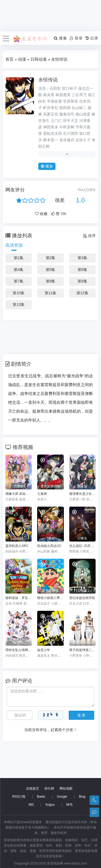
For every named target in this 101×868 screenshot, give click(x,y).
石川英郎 (71, 133)
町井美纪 (51, 108)
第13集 (19, 304)
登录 (76, 38)
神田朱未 (51, 127)
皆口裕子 (69, 88)
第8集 (51, 281)
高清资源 (14, 245)
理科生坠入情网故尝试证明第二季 (19, 650)
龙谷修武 (67, 140)
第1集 (19, 258)
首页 (9, 59)
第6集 (82, 270)
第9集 (82, 281)
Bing (82, 797)
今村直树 (67, 127)
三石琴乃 (79, 95)
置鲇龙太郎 (53, 133)
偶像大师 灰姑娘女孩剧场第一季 (19, 494)
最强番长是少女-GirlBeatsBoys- (82, 494)
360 (31, 805)
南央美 (49, 95)
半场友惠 (54, 101)
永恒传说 (48, 80)
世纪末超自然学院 (82, 598)
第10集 (19, 293)
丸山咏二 (79, 108)
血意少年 (44, 650)
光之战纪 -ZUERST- (82, 546)
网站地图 (66, 789)
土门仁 (56, 121)
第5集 (51, 270)
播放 (47, 166)
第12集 (82, 293)
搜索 (60, 38)
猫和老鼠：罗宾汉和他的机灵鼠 (19, 598)
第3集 (82, 258)
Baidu (41, 797)
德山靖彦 (83, 114)
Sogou (50, 805)
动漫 (22, 59)
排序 (89, 236)
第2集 (51, 258)
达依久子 (83, 140)
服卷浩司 (67, 114)
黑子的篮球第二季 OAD (82, 650)
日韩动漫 (39, 59)
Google (62, 797)
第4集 (19, 270)
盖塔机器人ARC (17, 546)
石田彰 (55, 88)
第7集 (19, 281)
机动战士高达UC (49, 546)
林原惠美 (63, 95)
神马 (69, 805)
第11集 (51, 293)
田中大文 (71, 121)
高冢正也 (51, 114)
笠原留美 (71, 101)
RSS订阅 (19, 797)
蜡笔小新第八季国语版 (50, 598)
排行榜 (49, 789)
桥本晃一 (51, 140)
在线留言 (33, 789)
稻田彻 (65, 108)
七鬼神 (42, 494)
